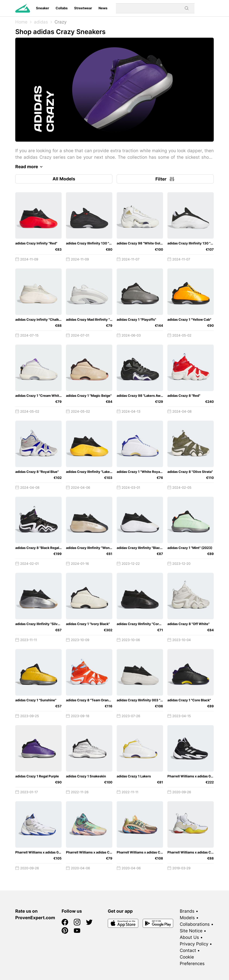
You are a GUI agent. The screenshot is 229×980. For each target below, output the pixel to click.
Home (21, 22)
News (103, 8)
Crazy (61, 22)
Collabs (62, 8)
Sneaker (43, 8)
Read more (30, 167)
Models (187, 918)
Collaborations (195, 924)
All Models (64, 179)
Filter (165, 179)
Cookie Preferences (192, 960)
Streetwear (83, 8)
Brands (187, 911)
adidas (41, 22)
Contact (188, 950)
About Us (189, 937)
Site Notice (191, 931)
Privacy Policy (194, 944)
